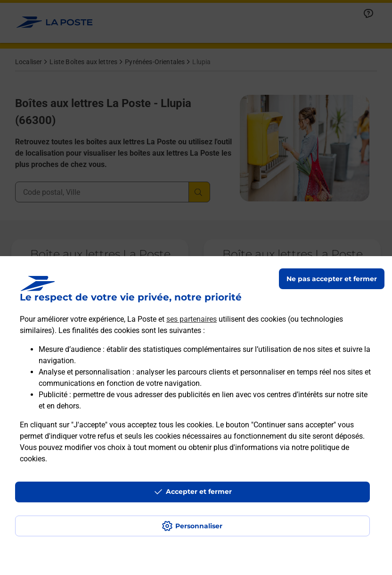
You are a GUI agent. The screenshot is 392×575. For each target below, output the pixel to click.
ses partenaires (192, 319)
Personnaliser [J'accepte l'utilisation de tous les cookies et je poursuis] (199, 526)
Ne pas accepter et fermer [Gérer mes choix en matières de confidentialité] (332, 279)
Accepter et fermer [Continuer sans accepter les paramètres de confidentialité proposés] (199, 492)
